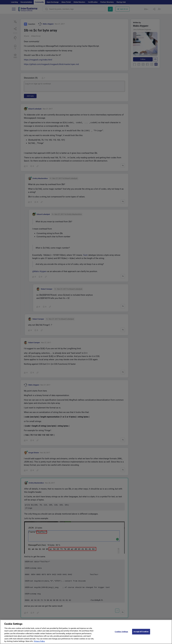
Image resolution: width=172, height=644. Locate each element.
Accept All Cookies (141, 633)
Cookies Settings (121, 633)
